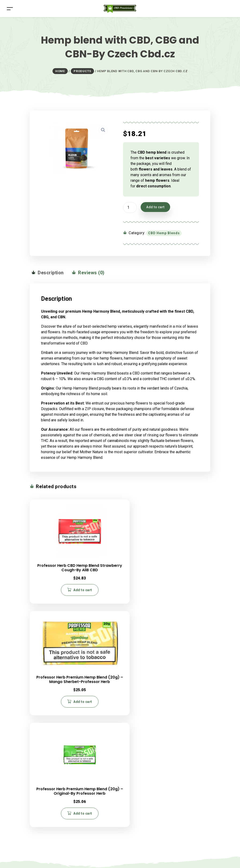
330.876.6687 (148, 710)
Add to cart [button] (61, 589)
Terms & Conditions (55, 827)
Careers (46, 701)
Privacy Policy (51, 821)
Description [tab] (49, 273)
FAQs (44, 810)
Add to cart (155, 207)
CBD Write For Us (138, 744)
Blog (43, 710)
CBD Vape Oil (50, 756)
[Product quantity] (130, 208)
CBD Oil (45, 739)
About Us (47, 692)
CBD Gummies (51, 750)
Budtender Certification (142, 750)
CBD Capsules (51, 744)
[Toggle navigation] (10, 9)
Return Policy (50, 816)
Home (44, 682)
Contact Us (132, 739)
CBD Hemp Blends (164, 233)
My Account (49, 833)
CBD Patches (50, 761)
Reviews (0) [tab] (86, 273)
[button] (103, 130)
